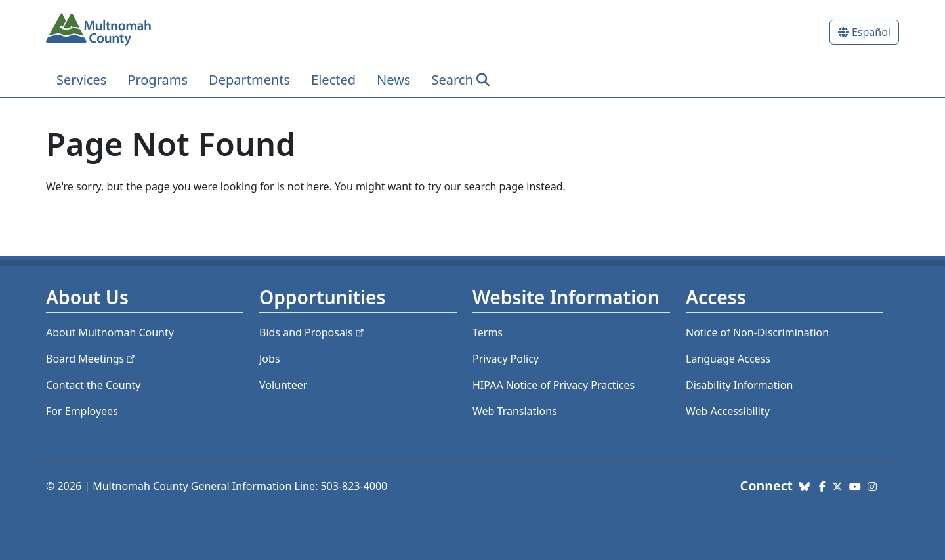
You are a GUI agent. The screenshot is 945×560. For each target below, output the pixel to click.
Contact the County (93, 385)
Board (92, 359)
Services (81, 80)
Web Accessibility (728, 411)
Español (871, 32)
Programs (157, 80)
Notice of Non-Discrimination (757, 332)
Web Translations (515, 411)
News (393, 80)
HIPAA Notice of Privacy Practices (554, 385)
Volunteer (283, 385)
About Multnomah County (110, 332)
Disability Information (739, 385)
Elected (333, 80)
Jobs (270, 359)
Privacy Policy (506, 359)
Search (452, 80)
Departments (249, 80)
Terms (488, 332)
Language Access (728, 359)
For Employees (82, 411)
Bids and (313, 332)
